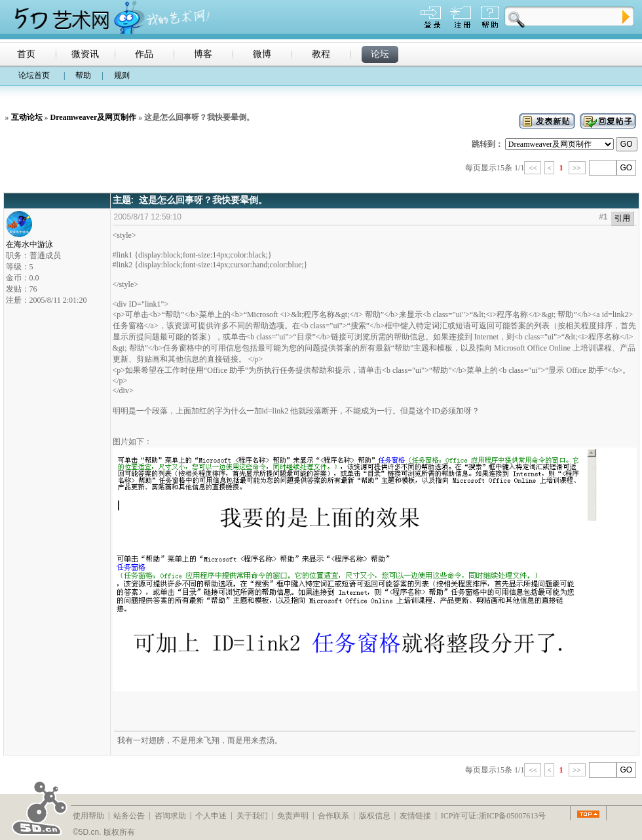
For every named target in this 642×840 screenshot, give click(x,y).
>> (577, 168)
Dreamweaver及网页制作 (94, 117)
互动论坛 (27, 117)
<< (533, 168)
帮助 (83, 75)
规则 (122, 75)
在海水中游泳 (29, 240)
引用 (622, 218)
